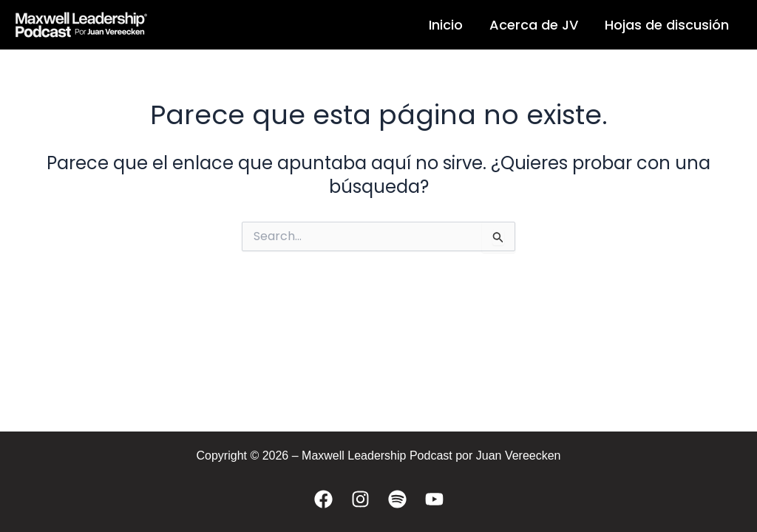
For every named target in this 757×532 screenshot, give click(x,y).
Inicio (446, 25)
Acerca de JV (534, 25)
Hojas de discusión (667, 25)
